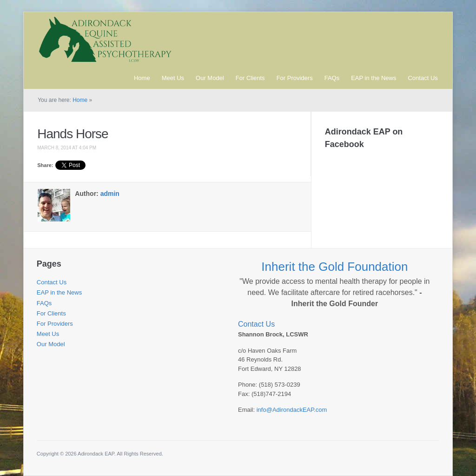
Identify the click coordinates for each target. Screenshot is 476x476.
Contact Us (423, 78)
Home (142, 78)
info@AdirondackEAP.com (292, 410)
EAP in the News (374, 78)
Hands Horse (73, 134)
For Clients (250, 78)
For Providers (295, 78)
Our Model (210, 78)
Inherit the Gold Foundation (334, 267)
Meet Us (173, 78)
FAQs (332, 78)
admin (110, 194)
